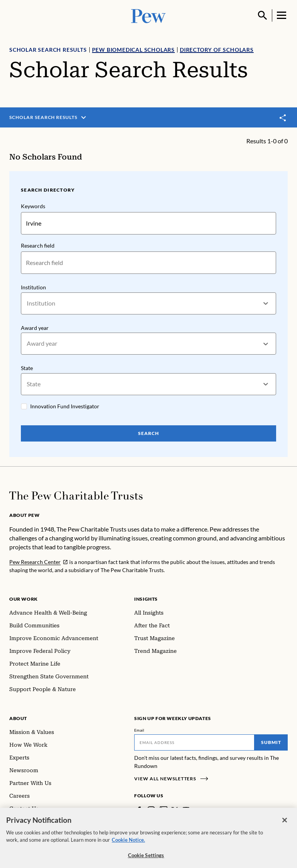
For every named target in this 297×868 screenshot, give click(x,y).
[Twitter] (175, 810)
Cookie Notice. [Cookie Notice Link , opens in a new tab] (128, 844)
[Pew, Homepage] (148, 15)
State (27, 368)
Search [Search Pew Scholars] (148, 433)
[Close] (285, 825)
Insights (146, 599)
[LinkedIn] (164, 810)
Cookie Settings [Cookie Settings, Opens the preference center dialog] (146, 860)
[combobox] (27, 303)
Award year (35, 328)
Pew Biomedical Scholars (133, 50)
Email (139, 730)
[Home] (76, 496)
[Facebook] (139, 810)
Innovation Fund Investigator (65, 406)
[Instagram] (151, 810)
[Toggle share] (283, 118)
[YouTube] (186, 810)
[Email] (194, 742)
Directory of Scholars (217, 50)
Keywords (33, 206)
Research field (38, 245)
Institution (33, 287)
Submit (271, 742)
